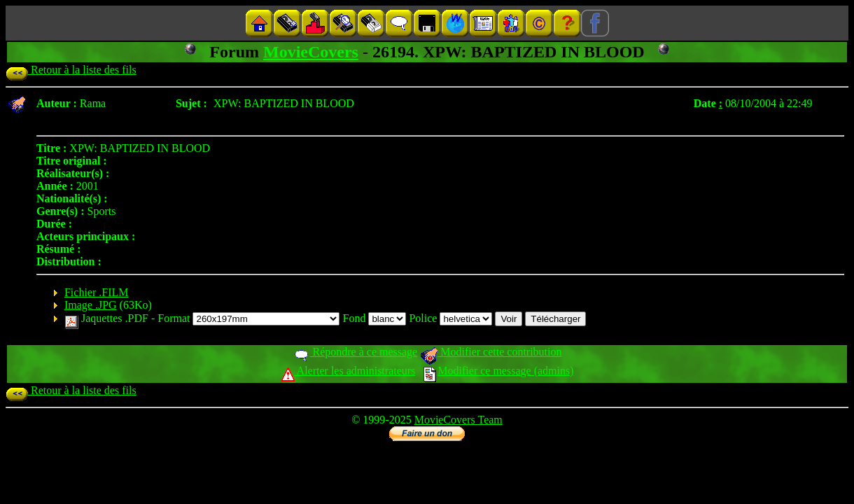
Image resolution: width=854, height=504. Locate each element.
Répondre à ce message (355, 352)
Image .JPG (91, 305)
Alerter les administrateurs (348, 371)
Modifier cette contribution (491, 352)
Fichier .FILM (97, 292)
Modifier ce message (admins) (498, 371)
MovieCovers (311, 52)
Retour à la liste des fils (71, 70)
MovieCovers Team (458, 420)
